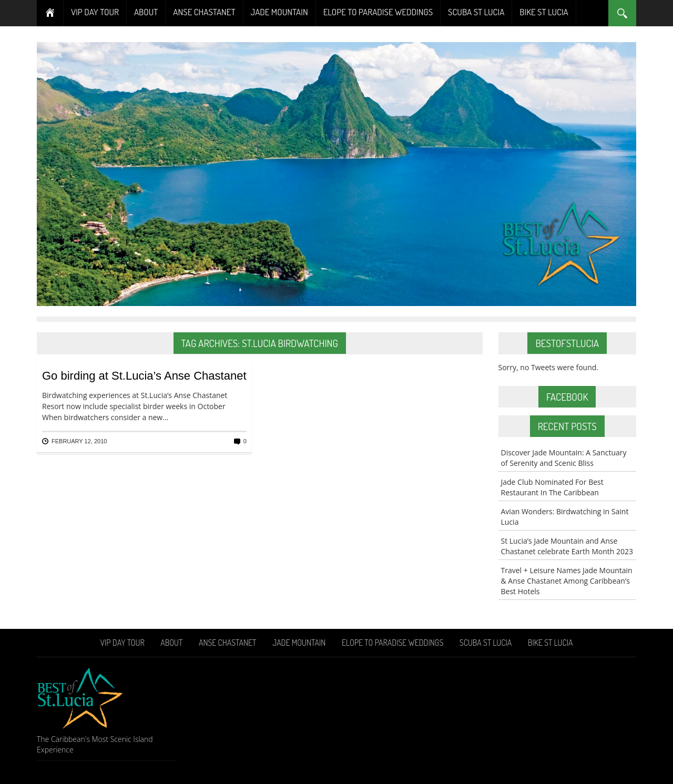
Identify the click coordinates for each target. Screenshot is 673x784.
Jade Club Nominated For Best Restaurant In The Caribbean (552, 487)
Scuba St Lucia (476, 12)
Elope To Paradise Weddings (378, 12)
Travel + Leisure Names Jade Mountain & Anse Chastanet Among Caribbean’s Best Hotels (567, 581)
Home (50, 13)
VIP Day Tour (95, 12)
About (146, 12)
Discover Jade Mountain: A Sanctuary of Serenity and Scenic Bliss (564, 458)
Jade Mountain (279, 12)
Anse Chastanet (204, 12)
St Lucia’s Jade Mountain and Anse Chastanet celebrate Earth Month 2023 (567, 546)
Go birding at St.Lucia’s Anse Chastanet (144, 376)
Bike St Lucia (544, 12)
